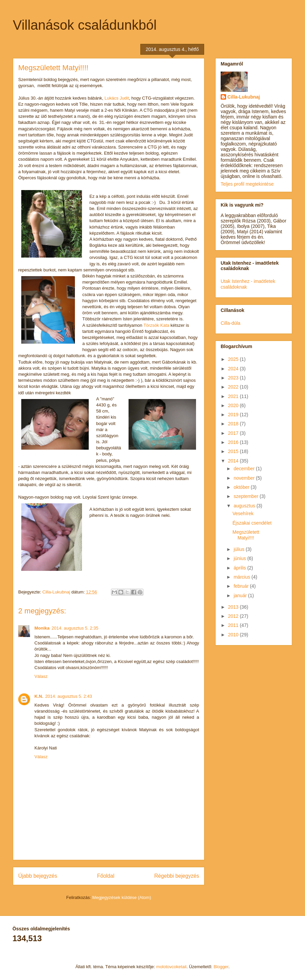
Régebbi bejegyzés (177, 876)
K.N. (39, 696)
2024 (234, 369)
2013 (234, 607)
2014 (234, 461)
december (245, 469)
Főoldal (106, 876)
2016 (234, 442)
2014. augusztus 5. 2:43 (69, 696)
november (245, 478)
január (241, 595)
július (240, 549)
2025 (234, 359)
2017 (234, 433)
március (242, 577)
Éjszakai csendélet (252, 523)
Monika (42, 628)
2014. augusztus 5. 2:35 (75, 628)
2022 (234, 387)
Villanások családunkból (85, 25)
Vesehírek (243, 513)
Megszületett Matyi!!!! (246, 535)
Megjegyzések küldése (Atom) (122, 897)
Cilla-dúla (230, 323)
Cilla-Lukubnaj (244, 97)
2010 (234, 635)
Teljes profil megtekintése (247, 184)
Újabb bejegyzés (38, 876)
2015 (234, 451)
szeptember (246, 496)
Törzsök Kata (156, 325)
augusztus (245, 506)
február (242, 586)
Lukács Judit (116, 98)
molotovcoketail (171, 967)
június (240, 558)
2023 (234, 378)
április (240, 568)
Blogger (221, 967)
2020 (234, 405)
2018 (234, 424)
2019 (234, 415)
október (242, 487)
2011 (234, 625)
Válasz (41, 676)
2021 (234, 396)
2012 (234, 616)
